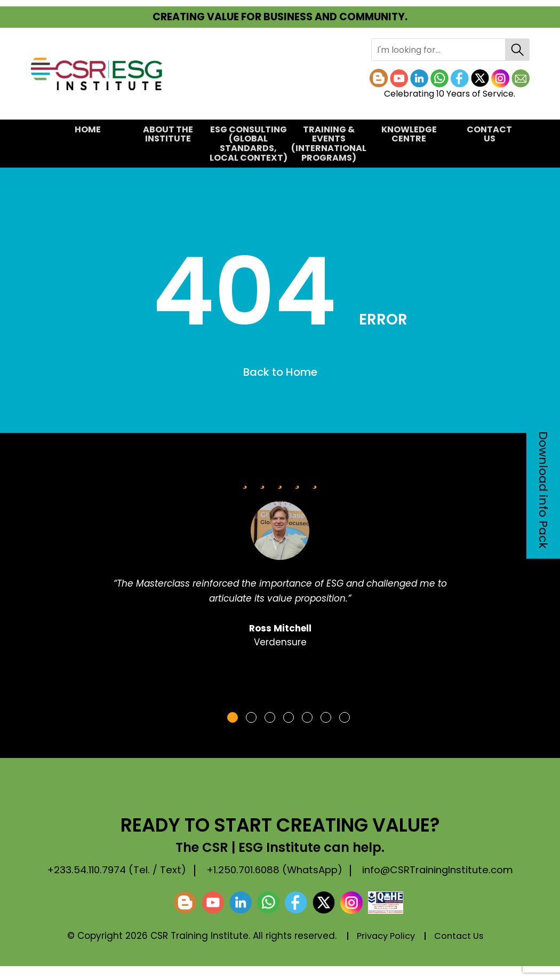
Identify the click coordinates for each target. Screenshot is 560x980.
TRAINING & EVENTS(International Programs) (329, 144)
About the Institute (168, 134)
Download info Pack (543, 490)
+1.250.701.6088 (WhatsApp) (280, 870)
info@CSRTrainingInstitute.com (118, 884)
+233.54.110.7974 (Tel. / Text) (113, 870)
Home (88, 129)
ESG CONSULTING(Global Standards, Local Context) (248, 144)
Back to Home (280, 372)
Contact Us (489, 134)
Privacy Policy (385, 950)
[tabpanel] (280, 565)
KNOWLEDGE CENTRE (409, 134)
